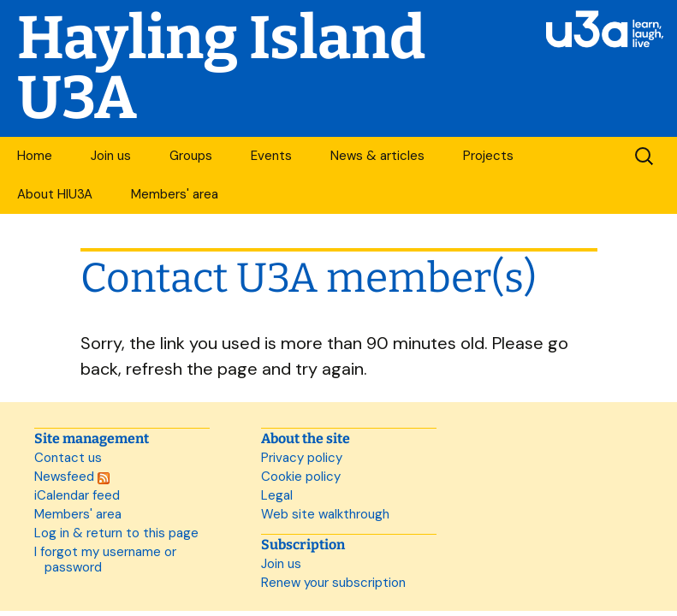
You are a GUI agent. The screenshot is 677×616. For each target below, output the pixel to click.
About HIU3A (55, 194)
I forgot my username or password (105, 560)
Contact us (68, 458)
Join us (111, 156)
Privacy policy (302, 458)
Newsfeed (72, 477)
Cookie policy (301, 477)
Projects (488, 156)
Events (271, 156)
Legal (277, 495)
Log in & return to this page (116, 533)
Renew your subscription (333, 583)
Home (35, 156)
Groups (191, 156)
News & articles (377, 156)
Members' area (175, 194)
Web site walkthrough (325, 514)
